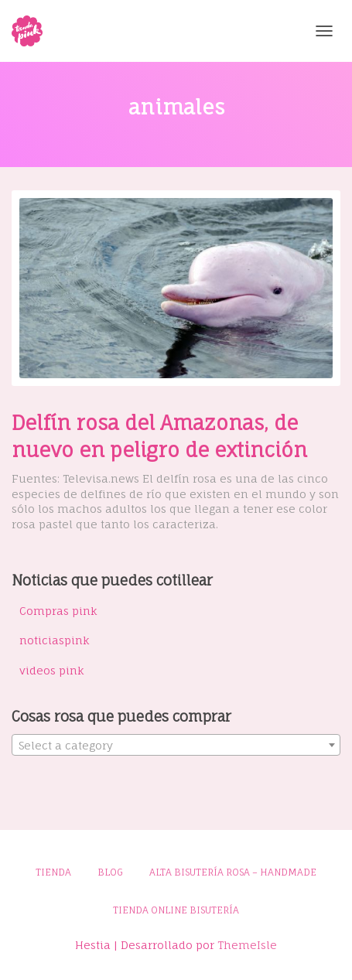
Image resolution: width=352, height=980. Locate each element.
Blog (110, 872)
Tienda (53, 872)
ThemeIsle (247, 945)
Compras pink (58, 611)
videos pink (52, 670)
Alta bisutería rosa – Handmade (233, 872)
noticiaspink (55, 640)
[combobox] (176, 745)
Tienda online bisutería (176, 910)
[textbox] (176, 746)
